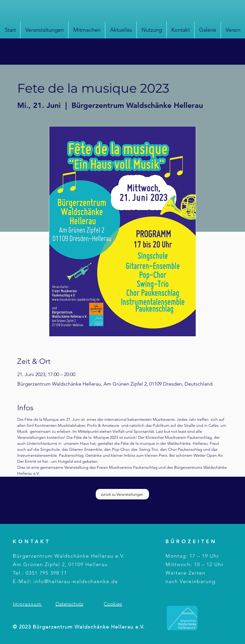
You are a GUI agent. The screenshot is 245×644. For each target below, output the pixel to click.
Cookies (113, 604)
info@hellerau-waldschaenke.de (76, 581)
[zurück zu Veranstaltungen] (122, 494)
